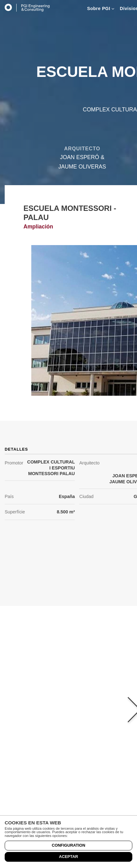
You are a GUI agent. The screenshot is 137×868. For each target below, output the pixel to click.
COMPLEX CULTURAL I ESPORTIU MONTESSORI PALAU (51, 468)
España (67, 496)
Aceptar (69, 857)
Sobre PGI (101, 8)
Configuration (68, 845)
